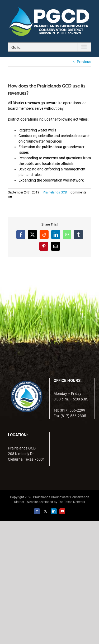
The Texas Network (72, 502)
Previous (84, 62)
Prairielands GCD (55, 192)
